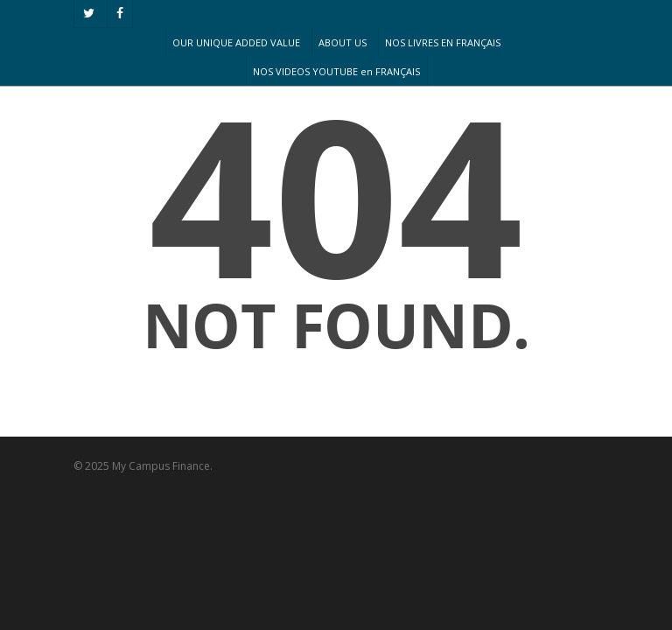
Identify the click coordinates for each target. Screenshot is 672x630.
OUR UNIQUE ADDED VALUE (236, 42)
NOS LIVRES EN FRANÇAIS (443, 42)
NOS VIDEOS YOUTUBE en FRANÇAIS (336, 71)
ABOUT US (343, 42)
